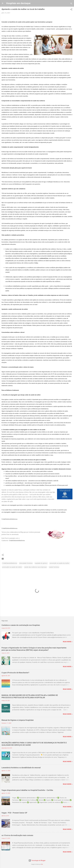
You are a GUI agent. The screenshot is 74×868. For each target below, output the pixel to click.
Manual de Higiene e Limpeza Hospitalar (18, 720)
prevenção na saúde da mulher (60, 563)
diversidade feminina (26, 563)
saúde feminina (54, 567)
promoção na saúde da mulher (12, 567)
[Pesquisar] (71, 4)
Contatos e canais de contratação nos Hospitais (21, 625)
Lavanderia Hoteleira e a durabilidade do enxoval (21, 768)
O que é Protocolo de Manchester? (15, 673)
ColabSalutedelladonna (10, 563)
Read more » (68, 642)
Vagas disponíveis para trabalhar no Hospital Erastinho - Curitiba (27, 790)
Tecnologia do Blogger (37, 860)
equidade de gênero (41, 563)
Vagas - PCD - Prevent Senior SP (14, 813)
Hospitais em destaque (18, 3)
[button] (71, 10)
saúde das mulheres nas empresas (36, 567)
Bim (42, 864)
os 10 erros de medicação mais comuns (17, 835)
